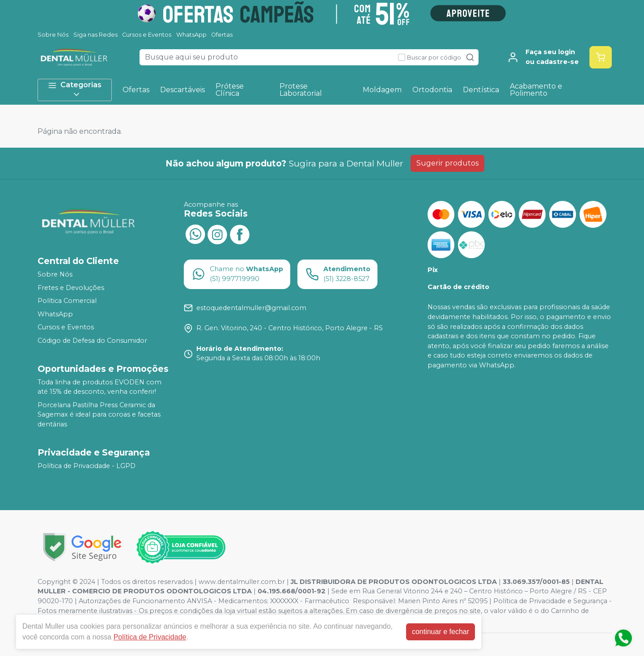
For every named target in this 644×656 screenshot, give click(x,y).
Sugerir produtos (447, 163)
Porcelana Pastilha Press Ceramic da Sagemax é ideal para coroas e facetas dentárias (99, 415)
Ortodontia (432, 90)
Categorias (75, 90)
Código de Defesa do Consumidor (92, 341)
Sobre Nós (53, 35)
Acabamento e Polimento (536, 90)
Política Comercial (67, 301)
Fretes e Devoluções (71, 288)
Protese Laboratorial (301, 90)
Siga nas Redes (95, 35)
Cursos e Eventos (147, 35)
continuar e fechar (441, 632)
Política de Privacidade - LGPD (87, 466)
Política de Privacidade (150, 637)
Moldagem (382, 90)
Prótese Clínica (230, 90)
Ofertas (222, 35)
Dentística (481, 90)
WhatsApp (191, 35)
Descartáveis (182, 90)
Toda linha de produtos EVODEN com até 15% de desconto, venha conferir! (100, 387)
